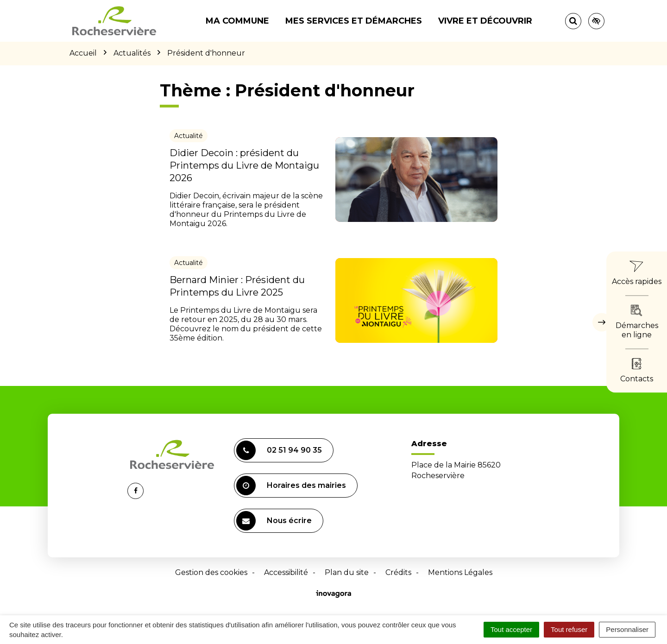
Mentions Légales (460, 572)
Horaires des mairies (291, 486)
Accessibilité (286, 572)
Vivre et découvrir (485, 21)
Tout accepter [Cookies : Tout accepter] (511, 629)
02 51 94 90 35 (279, 450)
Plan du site (347, 572)
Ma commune (237, 21)
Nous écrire (274, 521)
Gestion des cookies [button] (211, 572)
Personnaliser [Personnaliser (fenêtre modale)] (627, 629)
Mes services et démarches (354, 21)
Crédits (398, 572)
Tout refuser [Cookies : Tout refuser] (569, 629)
